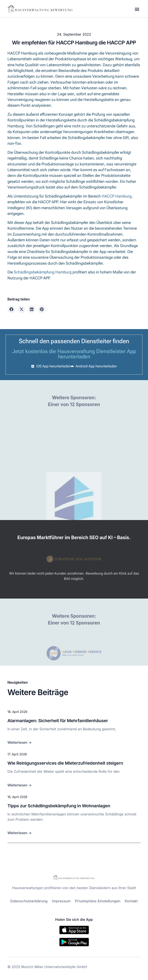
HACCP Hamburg (117, 196)
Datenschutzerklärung (29, 901)
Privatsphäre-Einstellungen (98, 901)
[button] (137, 9)
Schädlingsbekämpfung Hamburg (43, 272)
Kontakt (131, 901)
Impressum (61, 901)
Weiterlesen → (20, 743)
